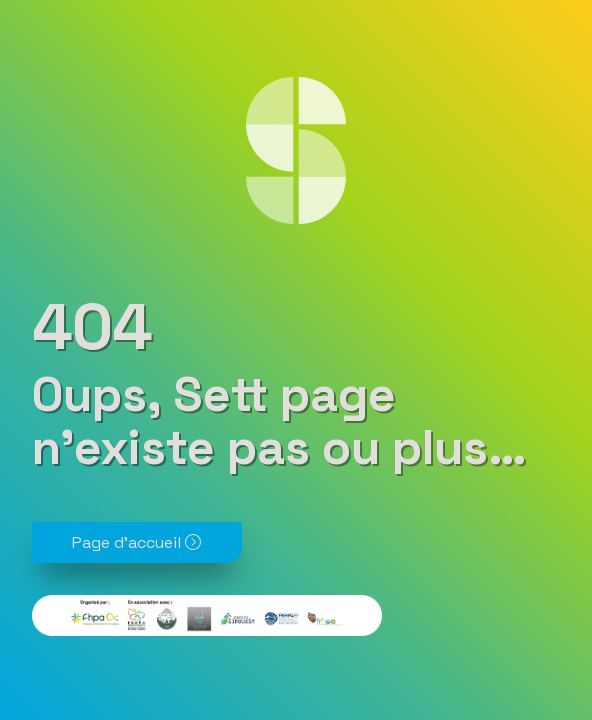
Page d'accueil (136, 542)
